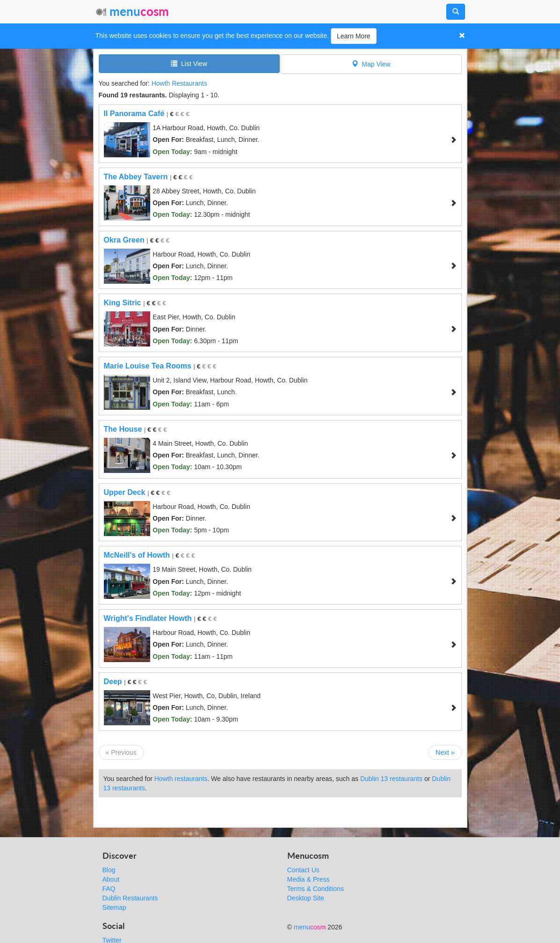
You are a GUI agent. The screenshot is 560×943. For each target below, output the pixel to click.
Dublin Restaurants (130, 898)
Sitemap (114, 907)
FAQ (109, 889)
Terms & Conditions (316, 889)
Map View (371, 64)
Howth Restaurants (179, 83)
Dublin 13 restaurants (391, 779)
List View (189, 63)
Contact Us (303, 870)
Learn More (354, 36)
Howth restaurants (181, 779)
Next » (445, 752)
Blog (109, 870)
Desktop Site (306, 898)
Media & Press (309, 879)
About (111, 879)
